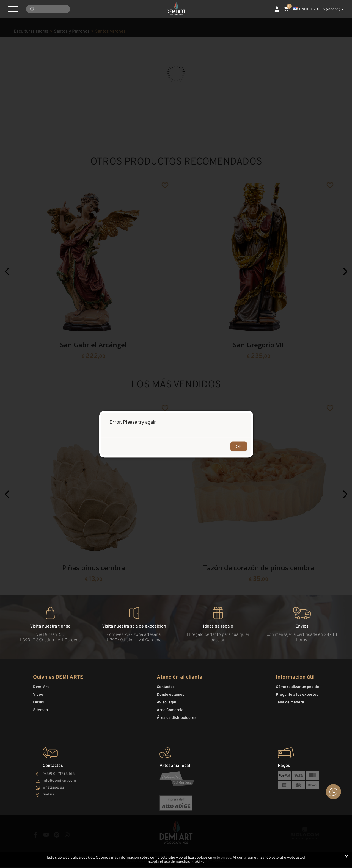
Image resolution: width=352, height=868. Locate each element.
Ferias (38, 705)
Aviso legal (167, 705)
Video (38, 697)
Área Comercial (171, 713)
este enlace (222, 858)
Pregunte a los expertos (297, 697)
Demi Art (41, 690)
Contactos (166, 690)
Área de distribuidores (177, 720)
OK (239, 446)
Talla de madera (290, 705)
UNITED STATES (318, 9)
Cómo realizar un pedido (297, 690)
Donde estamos (170, 697)
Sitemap (40, 713)
